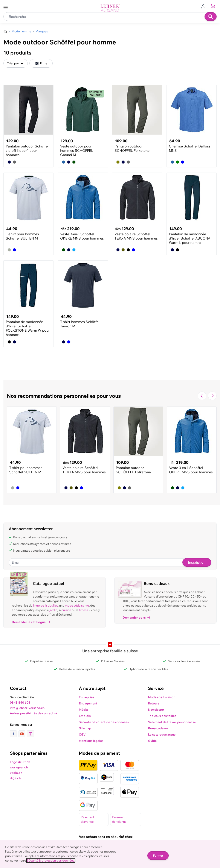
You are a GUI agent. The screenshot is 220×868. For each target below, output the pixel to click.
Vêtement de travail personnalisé (172, 722)
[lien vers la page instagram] (31, 734)
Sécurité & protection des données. (51, 860)
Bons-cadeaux (158, 728)
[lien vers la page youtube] (23, 734)
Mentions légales (91, 741)
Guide (152, 741)
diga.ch (15, 778)
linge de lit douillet (45, 605)
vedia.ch (16, 773)
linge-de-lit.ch (20, 762)
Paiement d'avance (87, 819)
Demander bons (137, 618)
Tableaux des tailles (162, 716)
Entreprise (86, 697)
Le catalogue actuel (162, 734)
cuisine (66, 610)
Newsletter (156, 710)
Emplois (85, 716)
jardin (53, 610)
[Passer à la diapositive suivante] (212, 396)
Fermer (158, 856)
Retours (154, 703)
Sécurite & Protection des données (104, 722)
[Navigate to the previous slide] (202, 396)
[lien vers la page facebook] (14, 734)
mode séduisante (77, 605)
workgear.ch (19, 767)
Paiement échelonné (119, 819)
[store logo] (110, 8)
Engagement (88, 703)
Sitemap (85, 728)
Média (83, 710)
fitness (83, 610)
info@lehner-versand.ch (27, 708)
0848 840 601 (20, 703)
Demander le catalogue (31, 622)
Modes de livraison (162, 697)
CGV (82, 734)
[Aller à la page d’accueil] (5, 32)
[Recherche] (211, 17)
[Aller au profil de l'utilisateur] (205, 6)
